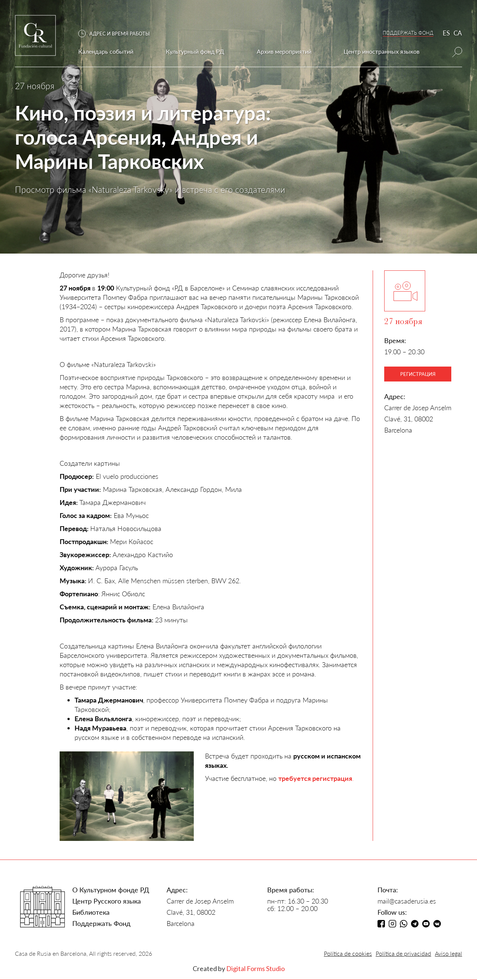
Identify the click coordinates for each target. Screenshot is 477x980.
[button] (118, 34)
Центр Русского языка (107, 901)
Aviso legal (448, 953)
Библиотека (91, 912)
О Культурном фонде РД (111, 890)
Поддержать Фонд (101, 923)
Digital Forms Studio (255, 968)
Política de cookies (348, 953)
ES (446, 33)
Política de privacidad (403, 953)
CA (458, 33)
